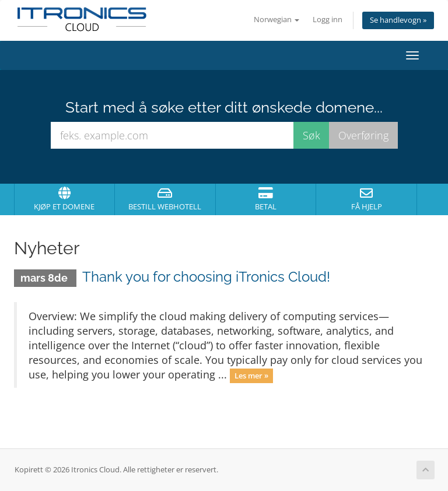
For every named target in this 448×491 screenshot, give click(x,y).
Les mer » (251, 376)
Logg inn (328, 20)
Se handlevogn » (398, 20)
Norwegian (276, 20)
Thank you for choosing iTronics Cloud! (206, 277)
